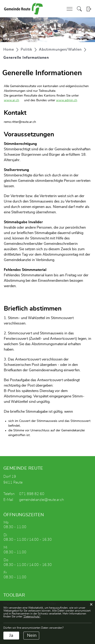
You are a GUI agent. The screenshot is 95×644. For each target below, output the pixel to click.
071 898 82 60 (32, 494)
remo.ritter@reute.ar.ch (20, 122)
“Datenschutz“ (32, 617)
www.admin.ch (69, 100)
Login (89, 9)
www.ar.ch (14, 100)
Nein (32, 635)
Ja (11, 635)
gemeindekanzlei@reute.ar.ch (42, 500)
